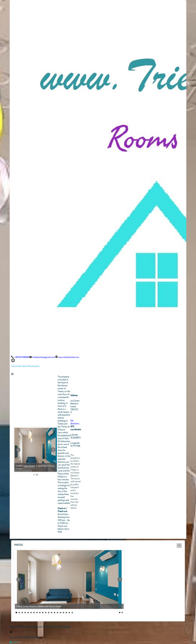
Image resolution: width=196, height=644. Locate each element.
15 (57, 613)
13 (52, 613)
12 (49, 613)
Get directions (91, 422)
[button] (179, 546)
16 (60, 613)
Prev (18, 450)
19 (69, 613)
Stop (122, 612)
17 (63, 613)
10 (43, 613)
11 (46, 613)
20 (72, 613)
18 (66, 613)
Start (120, 612)
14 (55, 613)
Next (69, 450)
